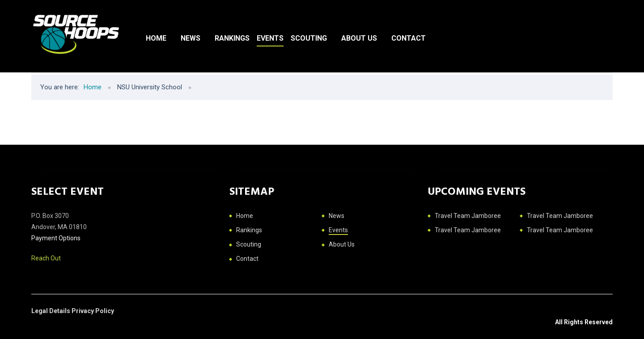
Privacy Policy (93, 311)
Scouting (309, 38)
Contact (409, 38)
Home (156, 38)
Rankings (232, 38)
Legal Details (51, 311)
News (191, 38)
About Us (359, 38)
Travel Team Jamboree (468, 216)
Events (270, 38)
